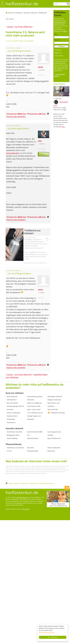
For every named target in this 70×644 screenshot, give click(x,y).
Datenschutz (34, 483)
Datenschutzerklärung (47, 632)
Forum (11, 19)
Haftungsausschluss (47, 483)
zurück (10, 374)
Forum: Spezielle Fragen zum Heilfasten (20, 41)
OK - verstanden (53, 637)
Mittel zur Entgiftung (34, 403)
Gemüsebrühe (12, 153)
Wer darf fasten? (13, 403)
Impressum (25, 483)
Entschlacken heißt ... (34, 406)
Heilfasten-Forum (37, 413)
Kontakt (16, 483)
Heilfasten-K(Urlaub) (58, 413)
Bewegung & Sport (13, 435)
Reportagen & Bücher (55, 396)
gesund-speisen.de (54, 438)
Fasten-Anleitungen (14, 413)
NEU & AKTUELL (53, 409)
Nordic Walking (12, 438)
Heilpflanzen (43, 13)
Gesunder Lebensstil (30, 13)
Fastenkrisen (11, 422)
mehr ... (64, 127)
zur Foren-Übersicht (23, 374)
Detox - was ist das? (34, 409)
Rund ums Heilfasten (15, 13)
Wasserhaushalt (33, 438)
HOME (10, 483)
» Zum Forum (59, 56)
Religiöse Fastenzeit (54, 400)
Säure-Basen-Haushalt (15, 432)
